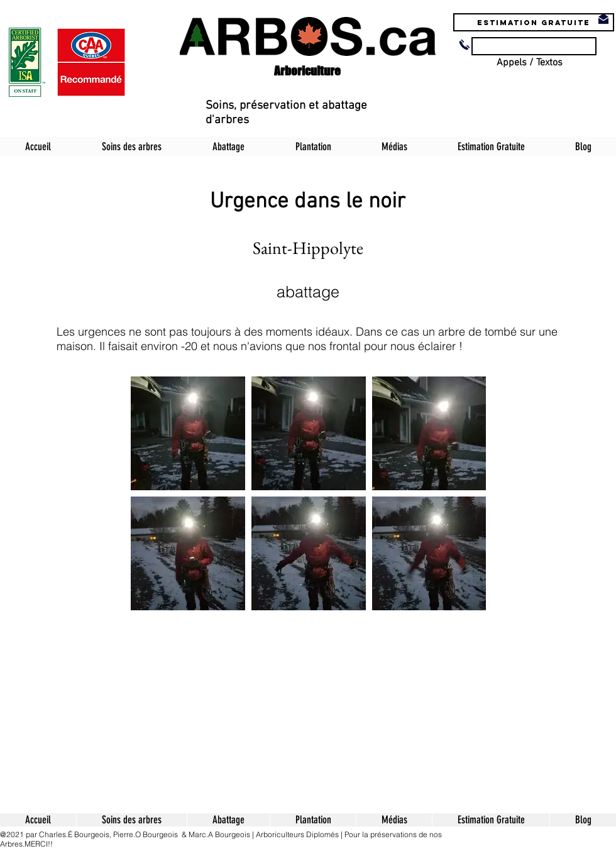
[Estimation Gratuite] (534, 22)
